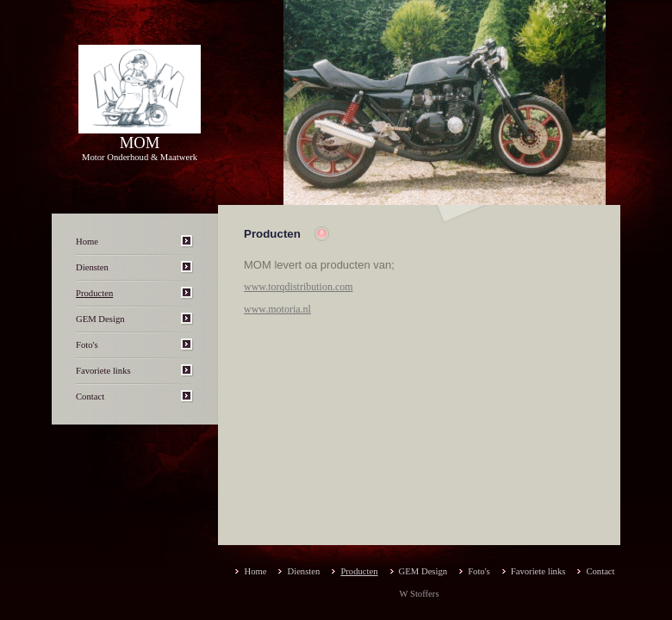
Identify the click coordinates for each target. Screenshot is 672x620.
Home (87, 242)
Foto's (87, 345)
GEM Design (100, 319)
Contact (90, 397)
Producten (94, 293)
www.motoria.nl (277, 309)
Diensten (92, 267)
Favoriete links (103, 371)
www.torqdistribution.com (299, 287)
